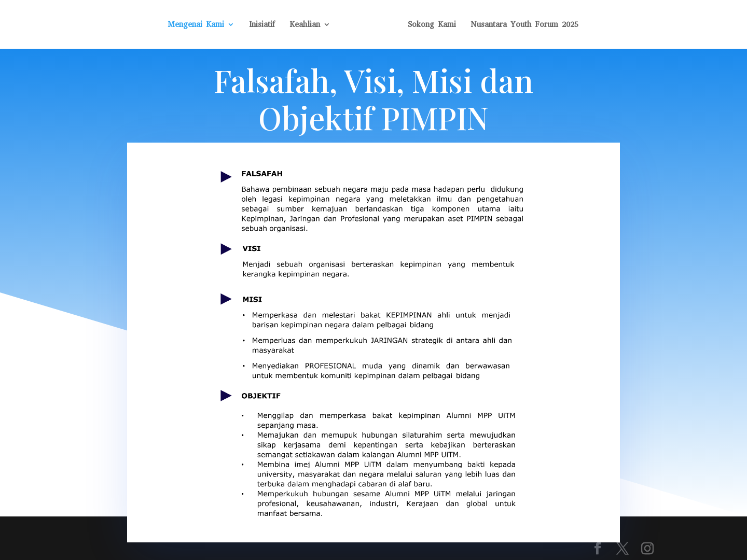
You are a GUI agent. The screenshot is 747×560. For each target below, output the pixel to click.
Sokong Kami (432, 25)
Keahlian (305, 25)
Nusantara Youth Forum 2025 (524, 25)
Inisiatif (262, 25)
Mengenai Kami (196, 25)
